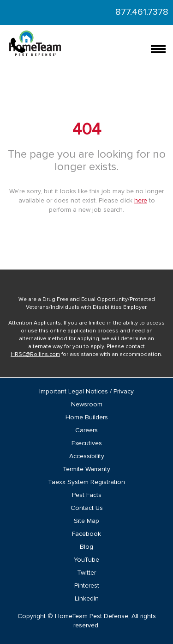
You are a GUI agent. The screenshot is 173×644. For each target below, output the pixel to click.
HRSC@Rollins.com (35, 355)
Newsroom (87, 405)
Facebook (86, 534)
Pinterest (87, 586)
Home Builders (87, 417)
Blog (86, 547)
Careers (86, 430)
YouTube (86, 560)
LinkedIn (87, 599)
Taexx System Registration (86, 482)
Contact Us (87, 508)
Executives (87, 443)
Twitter (86, 573)
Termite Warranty (86, 469)
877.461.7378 (142, 12)
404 (87, 130)
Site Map (86, 521)
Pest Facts (87, 495)
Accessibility (87, 456)
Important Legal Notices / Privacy (86, 392)
